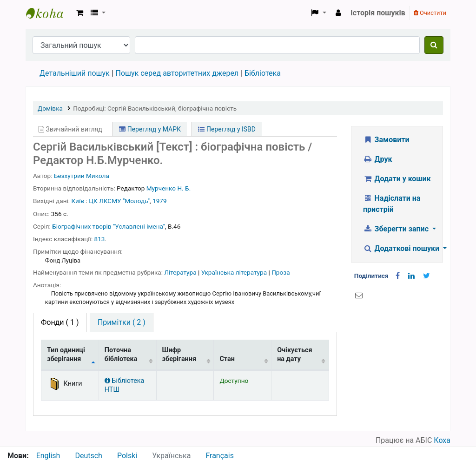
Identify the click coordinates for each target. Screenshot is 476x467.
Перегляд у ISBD (227, 129)
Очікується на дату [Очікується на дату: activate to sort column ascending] (294, 355)
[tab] (122, 322)
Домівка (50, 108)
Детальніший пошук (75, 73)
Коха (442, 440)
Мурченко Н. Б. (169, 188)
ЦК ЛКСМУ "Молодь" (119, 201)
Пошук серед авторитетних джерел (177, 73)
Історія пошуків (378, 13)
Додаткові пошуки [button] (402, 248)
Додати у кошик (397, 179)
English (48, 456)
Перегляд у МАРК (150, 129)
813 (100, 239)
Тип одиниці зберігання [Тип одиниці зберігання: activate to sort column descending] (66, 355)
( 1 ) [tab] (60, 322)
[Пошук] (434, 45)
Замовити (386, 140)
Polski (127, 456)
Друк (377, 159)
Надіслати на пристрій (392, 204)
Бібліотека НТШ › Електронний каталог (49, 13)
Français (220, 456)
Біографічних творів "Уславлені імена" (109, 226)
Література (181, 272)
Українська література (235, 272)
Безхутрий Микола (82, 176)
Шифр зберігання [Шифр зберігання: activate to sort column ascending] (179, 355)
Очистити (430, 13)
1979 (160, 201)
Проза (281, 272)
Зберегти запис (397, 229)
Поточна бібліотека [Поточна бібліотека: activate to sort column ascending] (121, 355)
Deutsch (88, 456)
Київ (78, 201)
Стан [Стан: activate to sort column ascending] (227, 359)
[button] (80, 13)
